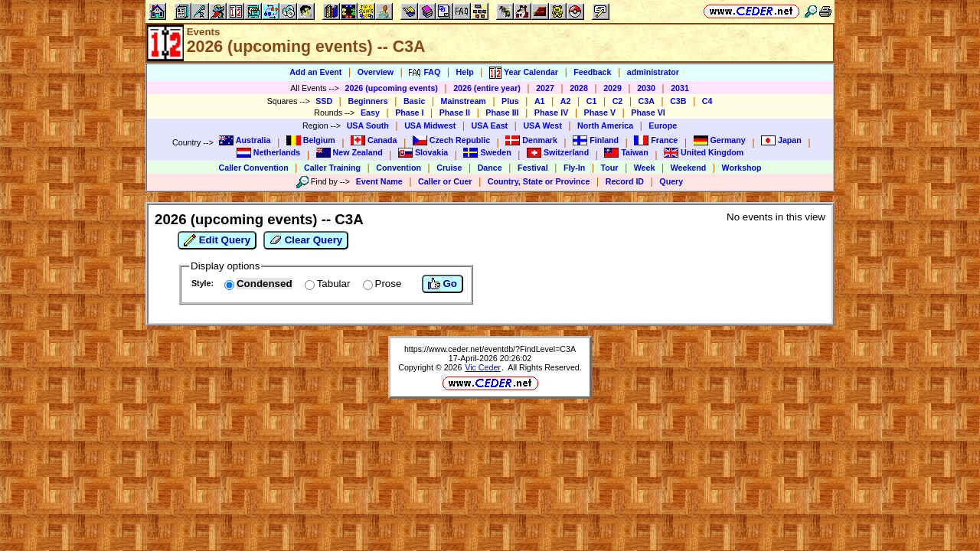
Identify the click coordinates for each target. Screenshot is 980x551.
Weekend (689, 168)
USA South (368, 126)
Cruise (449, 168)
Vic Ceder (483, 367)
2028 (579, 88)
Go (443, 284)
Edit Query (217, 240)
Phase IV (551, 112)
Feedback (592, 72)
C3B (678, 101)
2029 (612, 88)
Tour (610, 168)
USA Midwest (430, 126)
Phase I (409, 112)
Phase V (600, 112)
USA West (542, 126)
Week (645, 168)
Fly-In (574, 168)
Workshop (742, 168)
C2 (618, 101)
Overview (376, 72)
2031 (680, 88)
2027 (545, 88)
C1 (592, 101)
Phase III (502, 112)
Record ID (625, 181)
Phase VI (648, 112)
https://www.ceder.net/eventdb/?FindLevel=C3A (490, 349)
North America (605, 126)
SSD (324, 101)
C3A (647, 101)
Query (671, 181)
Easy (370, 112)
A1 (540, 101)
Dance (490, 168)
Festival (533, 168)
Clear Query (306, 240)
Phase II (455, 112)
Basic (414, 101)
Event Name (379, 181)
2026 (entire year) (487, 88)
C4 (707, 101)
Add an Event (315, 72)
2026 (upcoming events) (391, 88)
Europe (663, 126)
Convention (399, 168)
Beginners (367, 101)
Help (465, 72)
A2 (566, 101)
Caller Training (332, 168)
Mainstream (464, 101)
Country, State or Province (539, 181)
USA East (490, 126)
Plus (510, 101)
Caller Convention (254, 168)
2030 (646, 88)
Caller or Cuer (445, 181)
